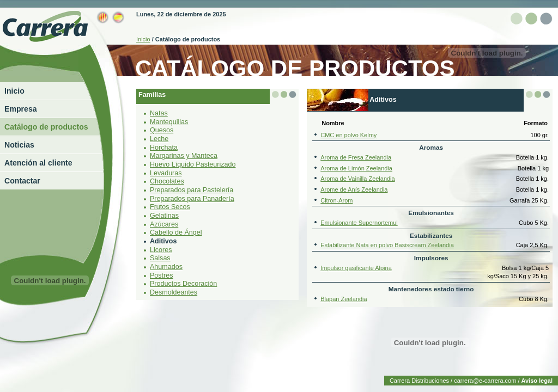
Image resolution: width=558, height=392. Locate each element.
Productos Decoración (183, 284)
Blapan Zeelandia (344, 299)
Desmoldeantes (174, 292)
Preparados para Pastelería (192, 190)
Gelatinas (164, 216)
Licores (161, 250)
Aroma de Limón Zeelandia (356, 168)
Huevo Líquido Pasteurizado (193, 164)
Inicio (14, 91)
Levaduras (166, 173)
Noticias (19, 145)
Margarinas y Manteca (184, 156)
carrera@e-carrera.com (485, 381)
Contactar (22, 181)
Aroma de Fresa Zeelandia (356, 157)
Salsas (160, 258)
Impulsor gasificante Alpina (356, 268)
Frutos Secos (170, 207)
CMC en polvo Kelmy (348, 135)
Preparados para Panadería (192, 199)
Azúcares (164, 224)
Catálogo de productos (46, 127)
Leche (159, 139)
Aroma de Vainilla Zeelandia (357, 179)
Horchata (164, 148)
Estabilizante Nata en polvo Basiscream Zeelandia (387, 245)
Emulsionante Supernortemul (359, 223)
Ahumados (166, 267)
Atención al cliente (38, 163)
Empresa (21, 109)
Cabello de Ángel (176, 232)
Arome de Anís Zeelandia (354, 189)
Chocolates (167, 181)
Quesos (162, 130)
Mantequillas (169, 122)
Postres (161, 275)
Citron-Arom (336, 200)
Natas (159, 113)
